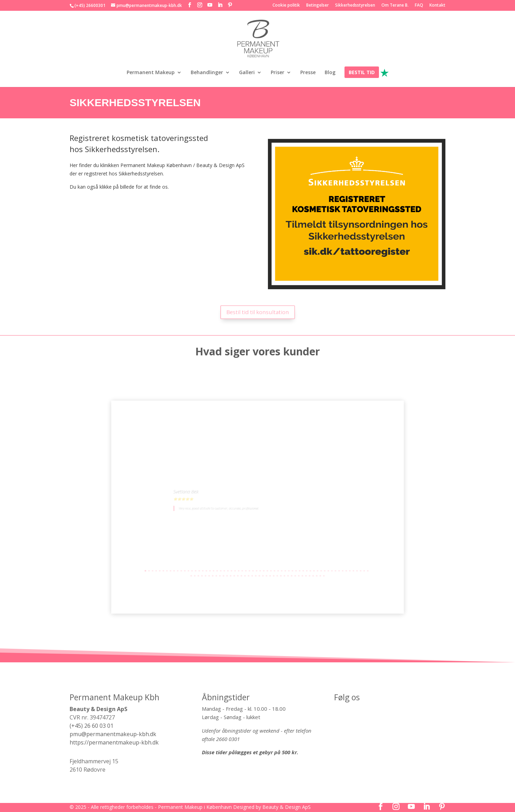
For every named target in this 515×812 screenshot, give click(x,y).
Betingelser (318, 6)
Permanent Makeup (151, 73)
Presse (308, 73)
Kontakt (437, 6)
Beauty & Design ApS (287, 807)
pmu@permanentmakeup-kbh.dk (113, 734)
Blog (330, 73)
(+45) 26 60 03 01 (92, 726)
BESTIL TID (362, 73)
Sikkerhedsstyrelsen (355, 6)
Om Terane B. (395, 6)
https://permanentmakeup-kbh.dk (114, 742)
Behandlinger (207, 73)
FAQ (419, 6)
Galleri (247, 73)
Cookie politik (286, 6)
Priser (278, 73)
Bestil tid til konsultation (258, 312)
